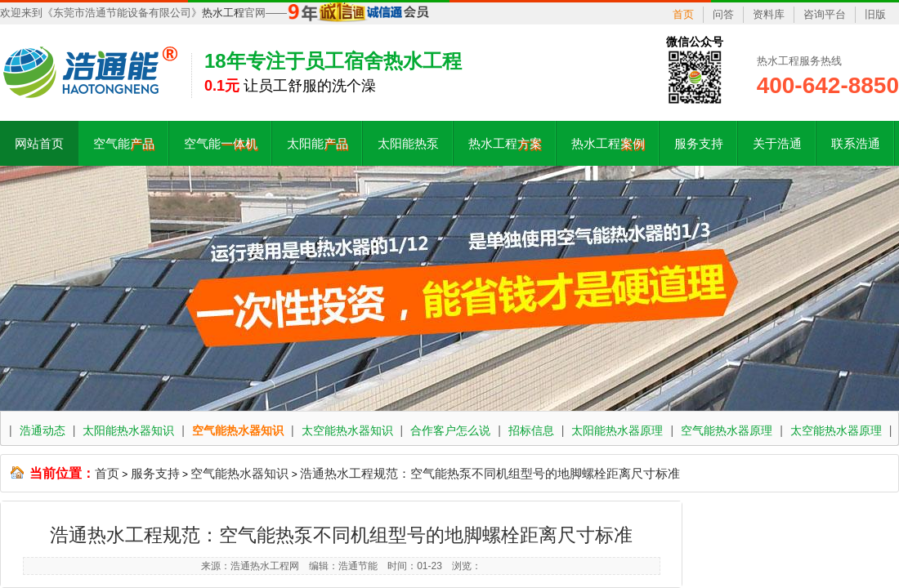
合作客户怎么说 (450, 430)
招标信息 (531, 430)
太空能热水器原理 (836, 430)
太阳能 (318, 143)
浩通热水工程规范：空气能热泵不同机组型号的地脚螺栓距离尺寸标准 (490, 473)
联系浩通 (856, 143)
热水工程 (223, 13)
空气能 (124, 143)
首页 (683, 14)
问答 (723, 14)
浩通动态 (42, 430)
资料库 (769, 14)
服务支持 (699, 143)
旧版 (875, 14)
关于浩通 (777, 143)
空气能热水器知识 (238, 430)
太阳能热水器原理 (617, 430)
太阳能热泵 (408, 143)
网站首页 (39, 143)
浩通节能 (358, 566)
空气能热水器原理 (727, 430)
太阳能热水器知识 (128, 430)
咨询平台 (825, 14)
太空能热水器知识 (347, 430)
